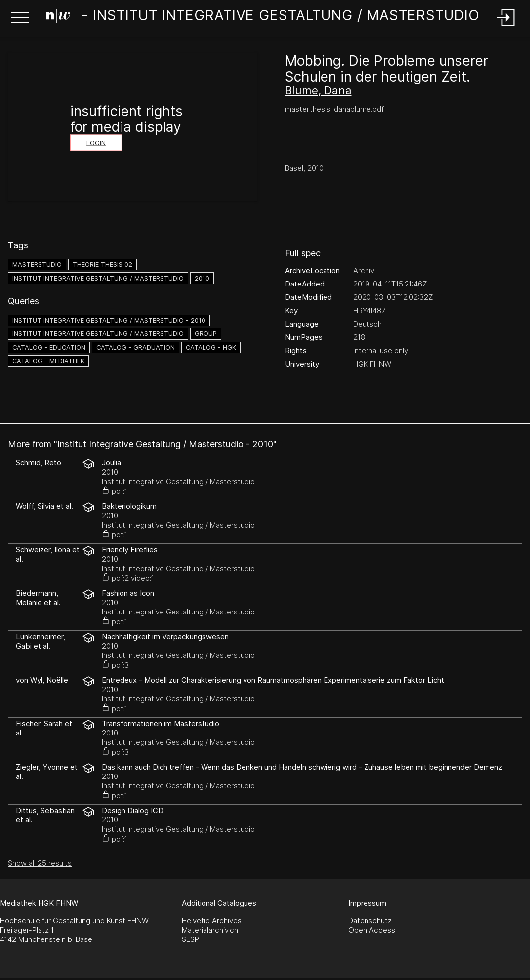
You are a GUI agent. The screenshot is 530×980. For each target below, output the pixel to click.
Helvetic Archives (212, 920)
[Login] (506, 26)
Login (96, 143)
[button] (20, 18)
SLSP (190, 939)
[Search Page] (263, 17)
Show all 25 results (40, 863)
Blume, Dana (318, 90)
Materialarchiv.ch (210, 930)
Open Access (372, 930)
